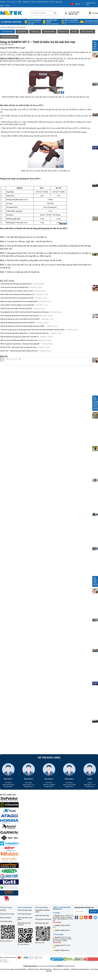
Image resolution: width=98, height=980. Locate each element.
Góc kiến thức (22, 32)
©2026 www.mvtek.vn (30, 966)
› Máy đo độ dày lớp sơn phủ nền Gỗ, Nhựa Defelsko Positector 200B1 (29, 326)
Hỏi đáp (33, 2)
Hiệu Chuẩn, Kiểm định (9, 37)
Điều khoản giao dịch (42, 923)
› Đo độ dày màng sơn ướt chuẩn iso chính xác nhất (23, 291)
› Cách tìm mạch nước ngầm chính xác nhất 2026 (23, 309)
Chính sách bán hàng (42, 916)
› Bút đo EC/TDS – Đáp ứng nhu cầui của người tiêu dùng (25, 347)
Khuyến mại (63, 32)
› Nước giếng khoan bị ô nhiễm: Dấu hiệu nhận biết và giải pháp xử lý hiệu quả (31, 312)
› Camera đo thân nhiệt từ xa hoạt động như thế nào (24, 298)
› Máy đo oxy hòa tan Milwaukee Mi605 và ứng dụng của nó (26, 340)
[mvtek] (49, 799)
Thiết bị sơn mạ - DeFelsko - (62, 969)
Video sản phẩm (49, 32)
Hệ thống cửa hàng (43, 2)
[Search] (55, 13)
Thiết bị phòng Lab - (46, 969)
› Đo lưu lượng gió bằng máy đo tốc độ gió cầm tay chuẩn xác (26, 316)
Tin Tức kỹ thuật (7, 32)
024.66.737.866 (69, 785)
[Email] (82, 917)
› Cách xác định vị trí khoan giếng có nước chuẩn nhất (24, 305)
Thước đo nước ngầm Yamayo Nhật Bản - (14, 969)
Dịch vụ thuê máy (87, 32)
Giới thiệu (3, 910)
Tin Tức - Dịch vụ (12, 2)
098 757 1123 (90, 785)
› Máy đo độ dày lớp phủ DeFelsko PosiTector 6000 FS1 (24, 323)
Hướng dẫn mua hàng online (42, 911)
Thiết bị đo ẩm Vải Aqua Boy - (80, 969)
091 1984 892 (49, 785)
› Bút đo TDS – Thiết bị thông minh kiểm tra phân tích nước (25, 351)
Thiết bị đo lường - (33, 969)
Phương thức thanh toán (43, 919)
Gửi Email (93, 911)
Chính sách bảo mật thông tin (24, 924)
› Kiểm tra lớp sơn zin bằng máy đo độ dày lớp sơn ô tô (24, 294)
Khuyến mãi (26, 2)
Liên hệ (52, 2)
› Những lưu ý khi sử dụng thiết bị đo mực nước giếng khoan (26, 301)
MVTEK (60, 966)
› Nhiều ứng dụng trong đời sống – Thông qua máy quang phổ (26, 344)
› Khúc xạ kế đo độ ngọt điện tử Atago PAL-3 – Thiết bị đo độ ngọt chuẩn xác (31, 333)
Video (20, 2)
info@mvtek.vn (8, 787)
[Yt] (86, 917)
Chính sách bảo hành (24, 914)
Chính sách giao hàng (25, 910)
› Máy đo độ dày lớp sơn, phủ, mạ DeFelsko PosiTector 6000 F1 (27, 319)
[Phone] (91, 917)
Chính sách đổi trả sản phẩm (25, 918)
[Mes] (96, 917)
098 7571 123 (29, 785)
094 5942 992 (8, 785)
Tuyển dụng (59, 2)
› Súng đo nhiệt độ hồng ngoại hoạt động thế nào (22, 284)
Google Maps (57, 922)
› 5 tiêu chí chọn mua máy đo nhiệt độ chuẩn (21, 287)
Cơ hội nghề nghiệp (6, 921)
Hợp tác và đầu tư (6, 918)
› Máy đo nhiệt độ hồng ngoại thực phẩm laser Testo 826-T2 (26, 337)
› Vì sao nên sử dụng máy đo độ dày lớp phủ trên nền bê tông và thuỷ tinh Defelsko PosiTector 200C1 (39, 330)
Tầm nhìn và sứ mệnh (7, 914)
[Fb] (77, 917)
